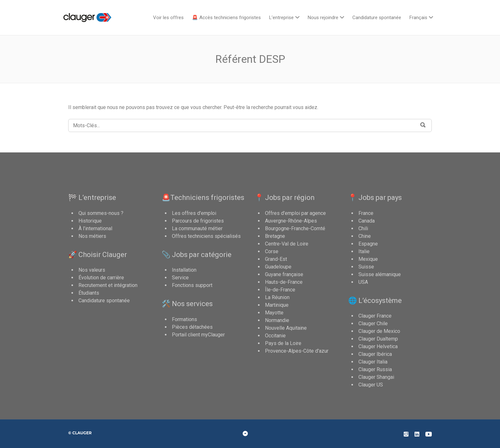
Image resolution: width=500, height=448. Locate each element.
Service (180, 278)
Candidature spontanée (377, 18)
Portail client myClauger (198, 335)
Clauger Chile (373, 323)
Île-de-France (280, 290)
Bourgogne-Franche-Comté (295, 228)
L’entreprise (281, 18)
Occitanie (275, 336)
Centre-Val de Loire (287, 244)
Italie (364, 251)
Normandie (277, 320)
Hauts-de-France (284, 282)
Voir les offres (168, 18)
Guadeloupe (278, 267)
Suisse (366, 267)
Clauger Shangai (376, 377)
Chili (363, 228)
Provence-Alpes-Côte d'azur (297, 351)
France (366, 213)
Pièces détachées (192, 327)
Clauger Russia (375, 369)
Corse (272, 251)
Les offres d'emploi (194, 213)
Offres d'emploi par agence (295, 213)
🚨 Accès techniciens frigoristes (226, 18)
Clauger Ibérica (375, 354)
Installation (184, 270)
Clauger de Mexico (379, 331)
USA (363, 282)
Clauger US (371, 385)
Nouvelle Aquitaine (286, 328)
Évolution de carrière (101, 278)
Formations (184, 319)
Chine (365, 236)
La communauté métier (197, 228)
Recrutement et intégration (108, 285)
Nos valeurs (92, 270)
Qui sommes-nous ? (101, 213)
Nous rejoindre (323, 18)
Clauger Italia (373, 362)
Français (418, 18)
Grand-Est (276, 259)
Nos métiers (92, 236)
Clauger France (375, 316)
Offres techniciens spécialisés (206, 236)
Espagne (368, 244)
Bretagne (275, 236)
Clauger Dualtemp (378, 339)
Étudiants (89, 293)
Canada (367, 221)
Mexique (368, 259)
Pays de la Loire (283, 343)
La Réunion (277, 297)
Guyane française (284, 274)
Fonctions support (192, 285)
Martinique (277, 305)
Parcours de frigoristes (198, 221)
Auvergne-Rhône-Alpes (291, 221)
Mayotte (274, 313)
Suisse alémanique (380, 274)
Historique (90, 221)
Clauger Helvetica (378, 346)
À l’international (95, 228)
